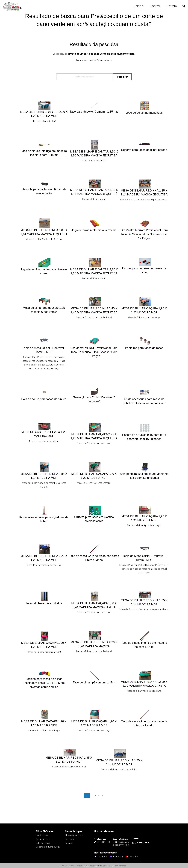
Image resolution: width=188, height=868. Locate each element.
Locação (69, 843)
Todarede (122, 866)
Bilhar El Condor (45, 831)
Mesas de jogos (73, 831)
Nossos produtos (74, 835)
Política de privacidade (93, 866)
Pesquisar (122, 77)
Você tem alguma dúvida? (49, 847)
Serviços (69, 839)
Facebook (101, 857)
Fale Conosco (43, 843)
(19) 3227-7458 (103, 842)
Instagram (117, 857)
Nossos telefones (104, 831)
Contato (172, 6)
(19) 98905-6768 (122, 845)
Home (137, 6)
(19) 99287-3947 (122, 842)
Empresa (155, 6)
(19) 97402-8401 (142, 843)
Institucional (42, 835)
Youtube (132, 857)
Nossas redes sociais (105, 853)
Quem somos (43, 839)
